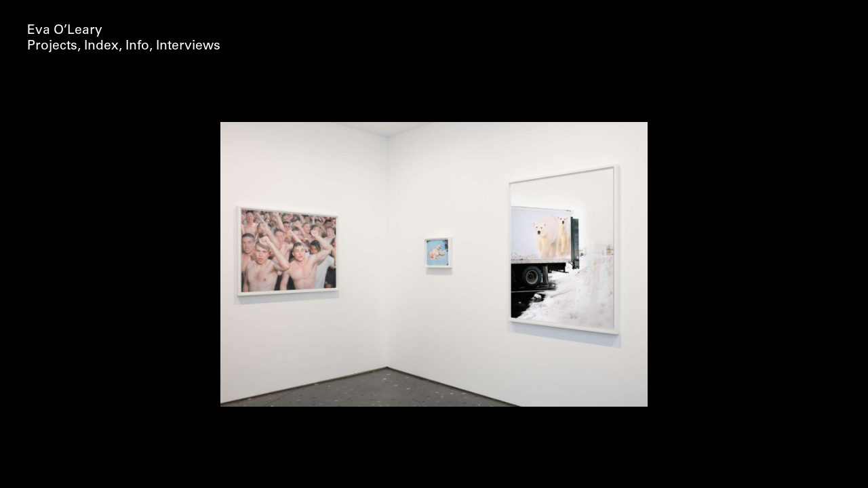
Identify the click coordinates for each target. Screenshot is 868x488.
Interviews (188, 46)
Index (101, 46)
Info (137, 46)
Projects (52, 46)
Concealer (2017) (434, 46)
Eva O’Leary (65, 31)
